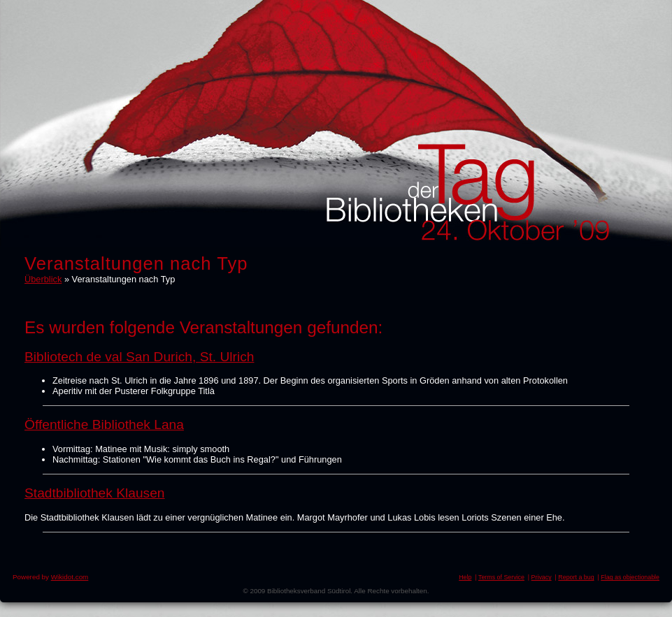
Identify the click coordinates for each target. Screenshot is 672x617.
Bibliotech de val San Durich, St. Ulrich (139, 357)
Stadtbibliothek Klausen (95, 493)
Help (465, 577)
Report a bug (576, 577)
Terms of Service (501, 577)
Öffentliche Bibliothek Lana (104, 424)
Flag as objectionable (630, 577)
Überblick (43, 279)
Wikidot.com (70, 577)
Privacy (542, 577)
